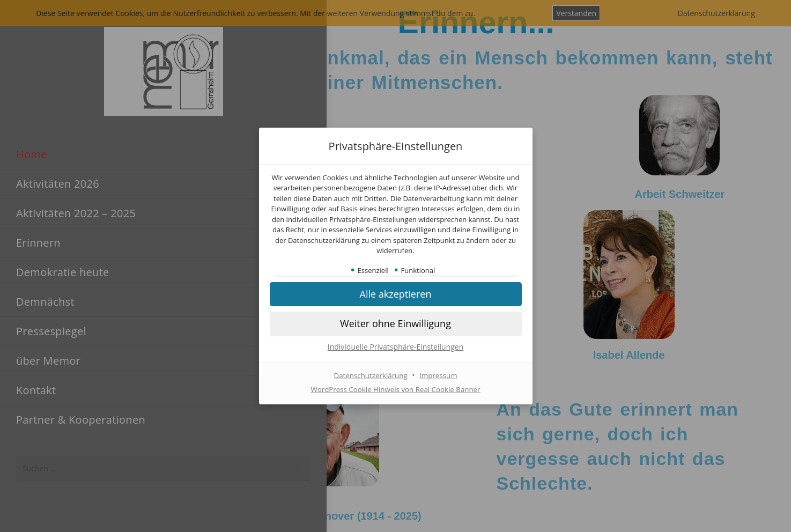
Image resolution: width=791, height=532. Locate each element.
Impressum (440, 376)
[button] (396, 295)
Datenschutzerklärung (369, 376)
